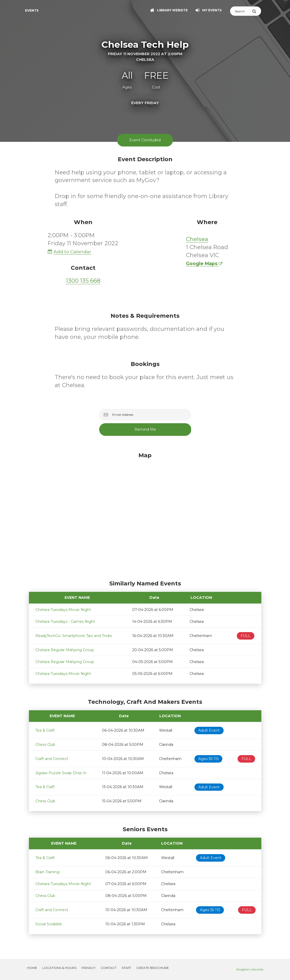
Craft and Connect (52, 759)
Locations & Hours (59, 968)
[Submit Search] (257, 11)
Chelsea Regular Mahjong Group (65, 650)
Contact (109, 968)
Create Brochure (153, 968)
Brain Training (47, 872)
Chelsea (197, 239)
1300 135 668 (83, 281)
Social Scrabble (49, 924)
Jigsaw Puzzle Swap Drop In (61, 773)
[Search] (241, 11)
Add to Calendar (69, 252)
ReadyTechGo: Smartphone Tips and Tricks (74, 636)
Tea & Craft (45, 730)
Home (32, 968)
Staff (126, 968)
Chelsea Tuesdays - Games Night (65, 622)
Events (32, 10)
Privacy (89, 968)
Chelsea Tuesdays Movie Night (63, 610)
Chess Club (45, 745)
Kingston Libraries (250, 969)
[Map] (145, 515)
